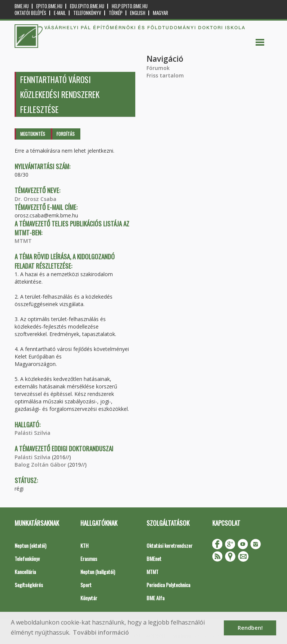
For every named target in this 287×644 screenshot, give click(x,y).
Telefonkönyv (87, 13)
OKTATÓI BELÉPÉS (30, 13)
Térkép (116, 13)
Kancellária (25, 572)
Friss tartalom (165, 75)
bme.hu (22, 6)
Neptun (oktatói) (30, 545)
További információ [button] (101, 632)
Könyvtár (89, 598)
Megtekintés (33, 134)
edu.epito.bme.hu (87, 6)
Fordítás (66, 134)
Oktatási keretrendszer (169, 545)
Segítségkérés (29, 585)
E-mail (60, 13)
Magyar (161, 13)
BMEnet (154, 558)
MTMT (23, 241)
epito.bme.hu (49, 6)
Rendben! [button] (250, 628)
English (138, 13)
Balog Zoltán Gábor (40, 465)
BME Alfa (155, 598)
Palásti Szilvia (33, 433)
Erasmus (89, 558)
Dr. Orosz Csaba (36, 199)
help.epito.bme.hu (130, 6)
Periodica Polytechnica (168, 585)
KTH (84, 545)
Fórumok (158, 68)
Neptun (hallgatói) (98, 572)
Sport (86, 585)
